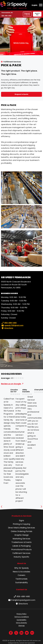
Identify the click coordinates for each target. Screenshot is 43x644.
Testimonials (21, 579)
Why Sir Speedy (21, 568)
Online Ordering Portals (22, 531)
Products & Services (22, 516)
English (35, 5)
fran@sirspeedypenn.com (22, 600)
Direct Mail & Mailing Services (22, 528)
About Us (22, 563)
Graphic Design (22, 535)
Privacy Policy (21, 614)
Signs (21, 520)
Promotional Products (21, 549)
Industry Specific (21, 557)
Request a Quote (27, 14)
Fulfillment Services (12, 62)
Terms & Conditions (22, 617)
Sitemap (22, 626)
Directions (7, 328)
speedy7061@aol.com (12, 325)
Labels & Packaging (21, 546)
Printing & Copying (21, 524)
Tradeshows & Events (21, 542)
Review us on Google (11, 384)
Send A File (37, 14)
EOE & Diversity (21, 623)
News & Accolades (21, 572)
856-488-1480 (6, 16)
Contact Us (22, 589)
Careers (21, 575)
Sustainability (22, 582)
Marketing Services (21, 539)
